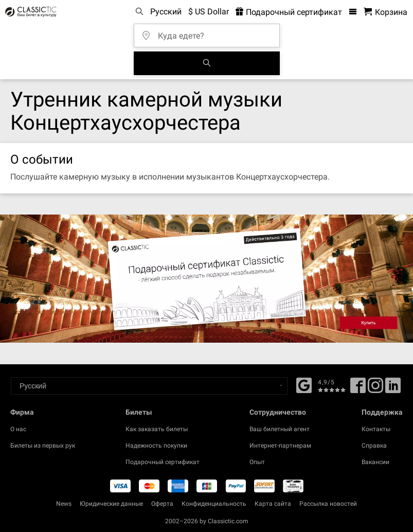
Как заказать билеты (157, 429)
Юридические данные (111, 504)
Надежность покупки (156, 446)
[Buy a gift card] (206, 279)
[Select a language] (149, 386)
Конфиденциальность (214, 504)
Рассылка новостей (328, 504)
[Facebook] (304, 384)
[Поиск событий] (207, 63)
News (64, 504)
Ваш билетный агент (280, 429)
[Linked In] (393, 389)
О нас (18, 429)
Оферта (162, 504)
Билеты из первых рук (43, 446)
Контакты (376, 429)
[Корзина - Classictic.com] (385, 12)
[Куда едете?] (210, 32)
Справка (374, 446)
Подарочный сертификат (163, 462)
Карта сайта (273, 504)
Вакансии (375, 462)
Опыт (257, 462)
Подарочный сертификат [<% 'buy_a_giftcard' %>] (289, 12)
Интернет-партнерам (280, 446)
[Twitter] (375, 389)
